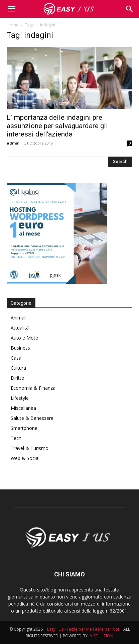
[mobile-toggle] (11, 9)
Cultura (18, 368)
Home (13, 25)
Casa (16, 358)
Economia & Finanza (33, 388)
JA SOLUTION (101, 636)
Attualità (20, 328)
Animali (19, 318)
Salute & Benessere (32, 418)
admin (13, 143)
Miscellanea (23, 408)
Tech (16, 438)
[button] (130, 9)
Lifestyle (20, 398)
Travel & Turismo (30, 448)
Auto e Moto (25, 338)
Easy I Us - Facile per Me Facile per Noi (83, 629)
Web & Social (25, 458)
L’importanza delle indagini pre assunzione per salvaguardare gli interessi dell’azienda (57, 126)
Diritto (18, 378)
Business (20, 348)
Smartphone (24, 428)
